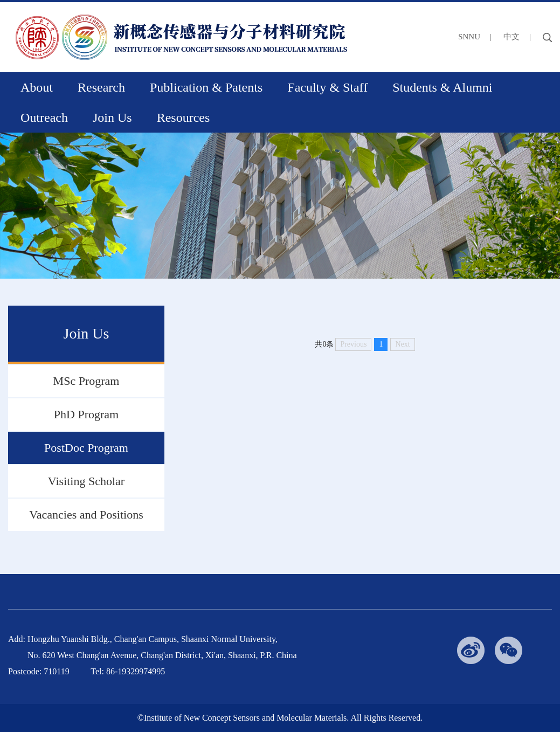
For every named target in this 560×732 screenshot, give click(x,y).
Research (101, 87)
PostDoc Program (86, 448)
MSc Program (87, 381)
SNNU (469, 37)
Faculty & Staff (327, 87)
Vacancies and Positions (86, 515)
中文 (511, 37)
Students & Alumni (442, 87)
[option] (280, 206)
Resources (184, 118)
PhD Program (86, 414)
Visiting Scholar (86, 481)
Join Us (112, 118)
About (37, 87)
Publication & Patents (206, 87)
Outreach (44, 118)
